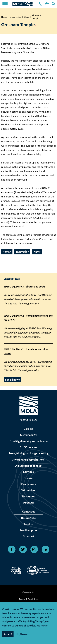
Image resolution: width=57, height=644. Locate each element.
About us (28, 503)
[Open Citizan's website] (17, 571)
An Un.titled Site (29, 420)
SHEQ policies (28, 447)
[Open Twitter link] (23, 549)
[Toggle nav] (7, 4)
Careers (28, 429)
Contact (40, 4)
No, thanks (22, 634)
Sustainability (29, 435)
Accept (8, 634)
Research (28, 478)
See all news (12, 380)
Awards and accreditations (28, 460)
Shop (46, 4)
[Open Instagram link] (34, 549)
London (28, 524)
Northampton (28, 530)
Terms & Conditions (28, 599)
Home (4, 17)
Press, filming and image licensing (28, 453)
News (37, 252)
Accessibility (28, 592)
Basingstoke (28, 518)
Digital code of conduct (29, 466)
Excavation (7, 44)
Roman (7, 252)
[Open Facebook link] (12, 549)
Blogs (27, 17)
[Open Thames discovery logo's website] (37, 571)
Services (28, 472)
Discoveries (15, 17)
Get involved (28, 490)
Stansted (28, 536)
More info (42, 626)
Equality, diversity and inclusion (28, 441)
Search (53, 4)
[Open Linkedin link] (45, 549)
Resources (29, 496)
